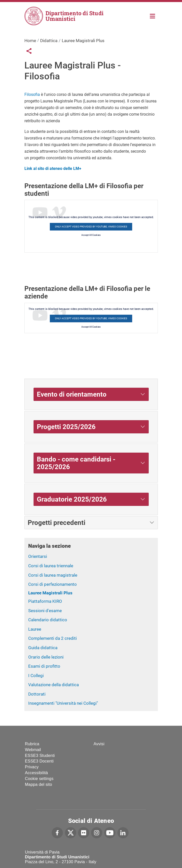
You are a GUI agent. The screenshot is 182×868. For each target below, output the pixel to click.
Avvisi (99, 744)
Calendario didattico (48, 620)
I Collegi (36, 676)
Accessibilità (36, 773)
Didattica (49, 41)
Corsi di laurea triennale (51, 566)
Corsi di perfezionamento (52, 584)
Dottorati (37, 694)
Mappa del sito (39, 784)
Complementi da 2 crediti (52, 638)
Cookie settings (39, 779)
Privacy (32, 767)
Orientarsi (38, 556)
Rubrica (32, 744)
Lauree (35, 629)
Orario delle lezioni (46, 657)
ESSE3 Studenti (40, 756)
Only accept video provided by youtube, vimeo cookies (91, 227)
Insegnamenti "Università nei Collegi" (63, 703)
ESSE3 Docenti (39, 761)
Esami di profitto (44, 666)
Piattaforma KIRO (45, 601)
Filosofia (32, 94)
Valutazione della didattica (54, 685)
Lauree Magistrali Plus (50, 593)
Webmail (33, 750)
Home (153, 16)
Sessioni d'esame (45, 611)
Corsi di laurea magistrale (53, 575)
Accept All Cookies (91, 235)
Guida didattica (43, 648)
